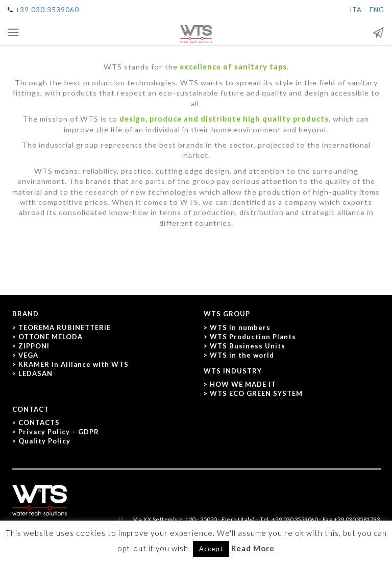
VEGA (28, 355)
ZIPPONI (34, 346)
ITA (356, 10)
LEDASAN (35, 373)
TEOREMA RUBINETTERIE (65, 327)
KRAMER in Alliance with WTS (73, 364)
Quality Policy (44, 441)
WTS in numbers (240, 327)
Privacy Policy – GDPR (59, 432)
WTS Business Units (248, 346)
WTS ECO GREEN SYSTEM (256, 393)
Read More (253, 548)
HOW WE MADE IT (243, 384)
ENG (377, 10)
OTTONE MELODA (51, 337)
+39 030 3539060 (47, 10)
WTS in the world (242, 355)
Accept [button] (211, 549)
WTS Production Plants (253, 337)
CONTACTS (39, 423)
